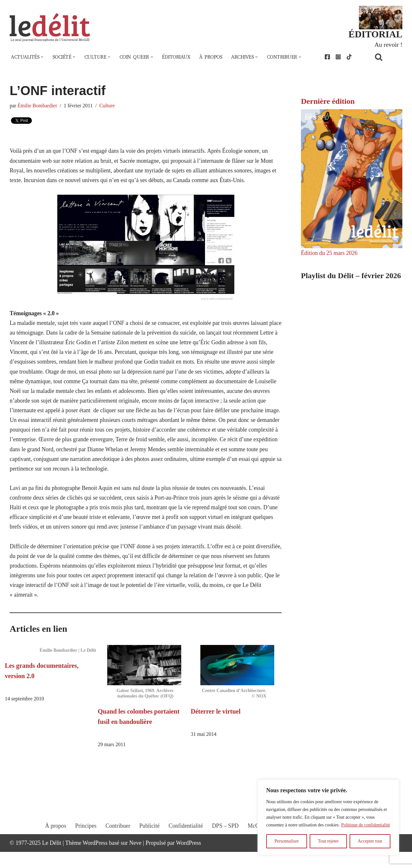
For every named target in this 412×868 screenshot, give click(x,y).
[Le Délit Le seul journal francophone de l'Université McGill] (50, 28)
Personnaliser (287, 841)
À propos (215, 57)
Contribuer (117, 848)
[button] (43, 57)
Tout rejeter (328, 841)
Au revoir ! (388, 44)
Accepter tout (370, 841)
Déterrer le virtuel (216, 727)
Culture (108, 106)
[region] (328, 817)
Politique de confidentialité (366, 825)
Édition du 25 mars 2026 (330, 254)
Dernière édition (328, 102)
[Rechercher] (387, 57)
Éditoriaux (180, 57)
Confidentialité (186, 848)
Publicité (149, 848)
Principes (85, 848)
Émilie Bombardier (38, 106)
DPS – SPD (225, 848)
